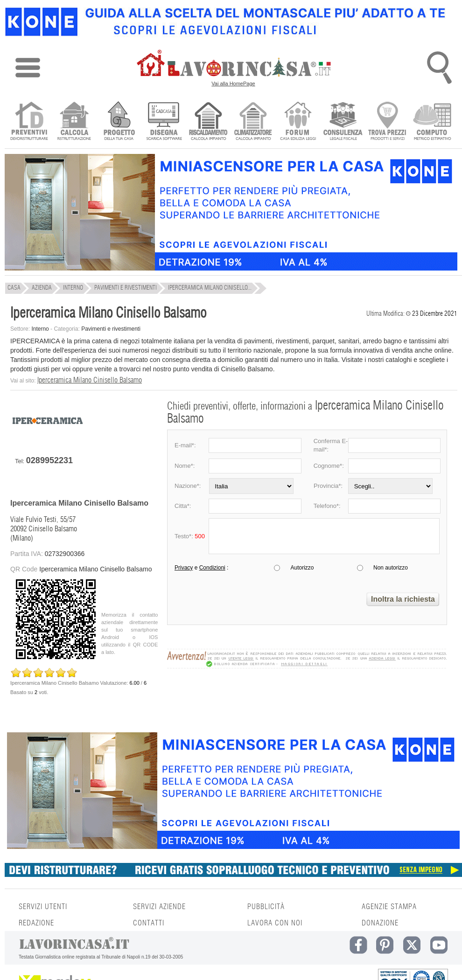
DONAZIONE (380, 923)
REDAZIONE (36, 923)
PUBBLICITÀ (266, 907)
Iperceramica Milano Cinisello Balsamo (90, 380)
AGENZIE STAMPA (389, 907)
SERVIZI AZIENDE (159, 907)
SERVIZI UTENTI (43, 907)
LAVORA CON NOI (275, 923)
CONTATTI (149, 923)
